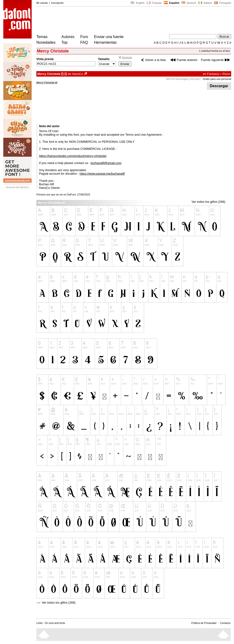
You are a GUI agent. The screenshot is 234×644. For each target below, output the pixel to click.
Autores (68, 37)
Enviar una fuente (109, 37)
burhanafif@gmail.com (106, 163)
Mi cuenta (42, 3)
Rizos (226, 74)
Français (154, 3)
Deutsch (189, 3)
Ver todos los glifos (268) (208, 202)
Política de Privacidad (204, 623)
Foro (84, 37)
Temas (42, 37)
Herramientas (105, 42)
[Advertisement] (122, 21)
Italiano (205, 3)
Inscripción (57, 3)
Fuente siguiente (216, 60)
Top (64, 42)
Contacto (225, 623)
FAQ (84, 42)
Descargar (219, 86)
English (137, 3)
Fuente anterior (183, 60)
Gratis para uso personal (217, 79)
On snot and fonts (55, 623)
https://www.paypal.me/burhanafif (102, 174)
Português (222, 3)
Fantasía (213, 74)
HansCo (78, 74)
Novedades (46, 42)
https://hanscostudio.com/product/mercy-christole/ (73, 156)
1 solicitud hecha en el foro (215, 51)
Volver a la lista (153, 60)
